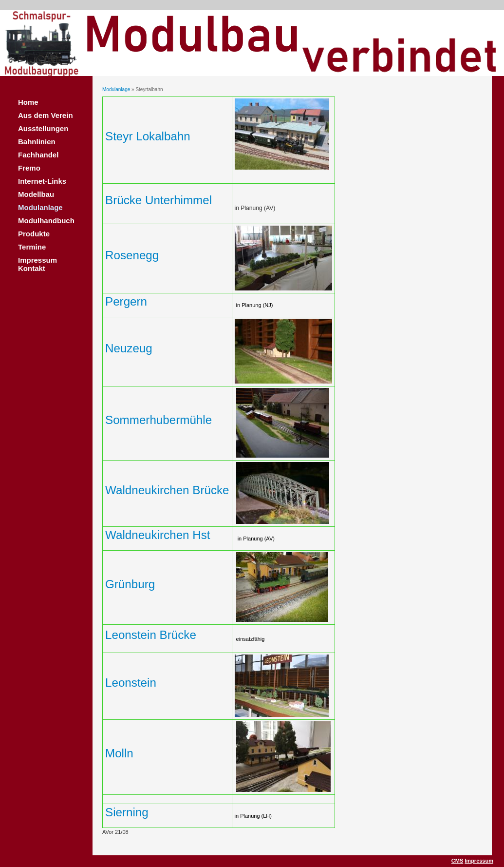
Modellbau (36, 194)
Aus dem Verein (46, 115)
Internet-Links (42, 181)
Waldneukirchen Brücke (167, 490)
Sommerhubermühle (159, 420)
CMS (457, 861)
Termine (32, 247)
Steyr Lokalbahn (148, 136)
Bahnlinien (37, 142)
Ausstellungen (43, 128)
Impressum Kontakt (37, 264)
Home (28, 102)
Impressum (479, 861)
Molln (119, 753)
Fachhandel (38, 155)
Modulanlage (40, 207)
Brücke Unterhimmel (159, 200)
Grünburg (130, 584)
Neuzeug (129, 348)
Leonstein (131, 683)
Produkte (34, 234)
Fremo (29, 168)
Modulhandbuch (46, 221)
